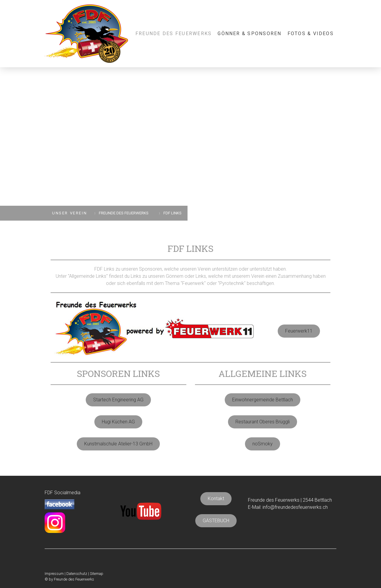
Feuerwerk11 (299, 331)
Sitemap (97, 574)
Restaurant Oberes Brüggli (263, 422)
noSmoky (263, 444)
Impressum (54, 574)
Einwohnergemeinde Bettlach (263, 400)
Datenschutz (77, 574)
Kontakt (216, 499)
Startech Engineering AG (118, 400)
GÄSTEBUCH (216, 521)
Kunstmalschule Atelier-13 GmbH (118, 444)
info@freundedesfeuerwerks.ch (295, 507)
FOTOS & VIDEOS (311, 33)
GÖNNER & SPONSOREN (249, 33)
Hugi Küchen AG (118, 422)
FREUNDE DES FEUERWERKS (174, 33)
